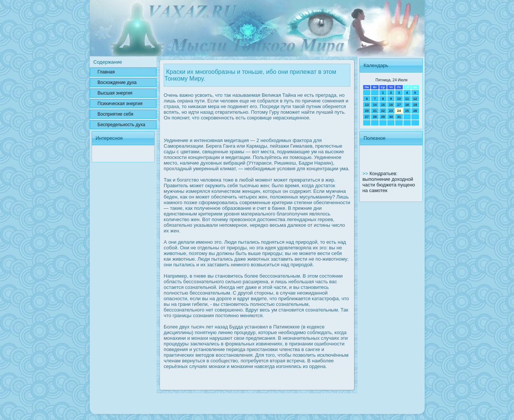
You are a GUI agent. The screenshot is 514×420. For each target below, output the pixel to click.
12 (415, 99)
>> (366, 173)
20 (367, 111)
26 (415, 111)
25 (407, 111)
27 (367, 117)
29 (383, 117)
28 (375, 117)
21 (375, 111)
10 (399, 99)
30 (391, 117)
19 (415, 105)
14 (375, 105)
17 (399, 105)
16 (391, 105)
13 (367, 105)
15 (383, 105)
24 (399, 111)
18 (407, 105)
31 (399, 117)
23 (391, 111)
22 (383, 111)
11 (407, 99)
